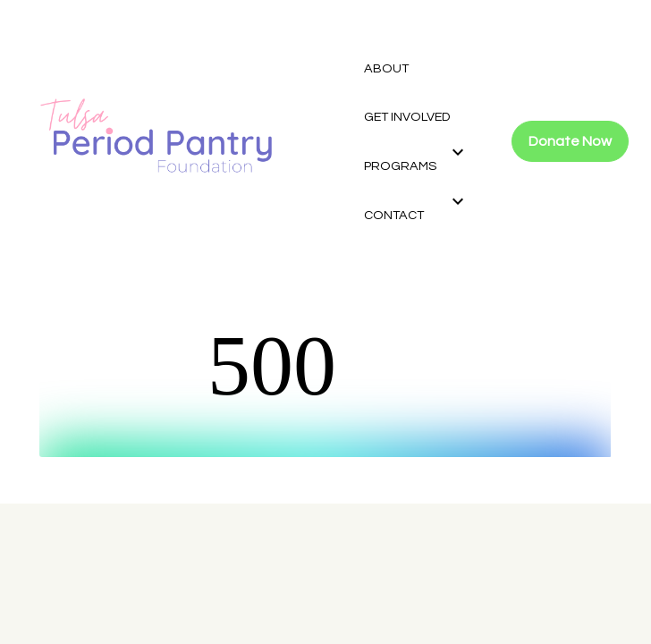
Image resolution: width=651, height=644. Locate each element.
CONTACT (394, 215)
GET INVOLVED (407, 117)
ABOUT (386, 68)
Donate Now (570, 141)
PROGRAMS (400, 166)
